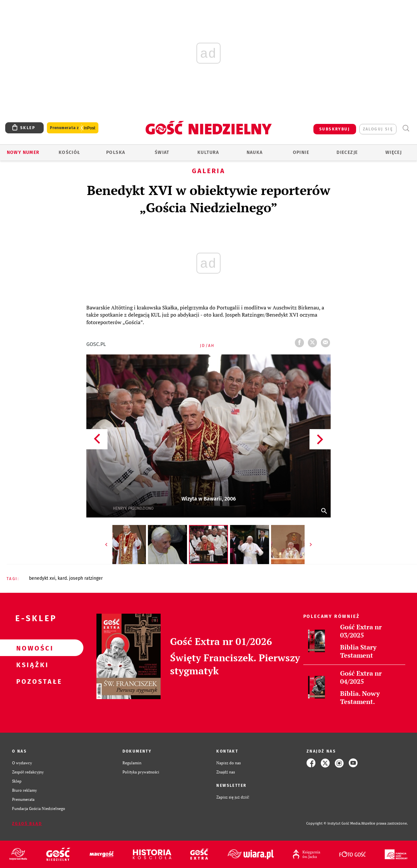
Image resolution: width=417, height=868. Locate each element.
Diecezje (347, 152)
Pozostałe (31, 681)
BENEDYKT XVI (42, 578)
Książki (31, 665)
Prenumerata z (73, 128)
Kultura (208, 152)
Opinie (301, 152)
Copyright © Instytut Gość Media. (334, 823)
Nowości (31, 648)
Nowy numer (23, 152)
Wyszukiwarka (406, 128)
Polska (116, 152)
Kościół (70, 152)
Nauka (255, 152)
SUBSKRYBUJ (335, 129)
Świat (162, 152)
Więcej (394, 152)
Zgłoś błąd (27, 824)
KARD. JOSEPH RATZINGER (80, 578)
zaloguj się (378, 129)
